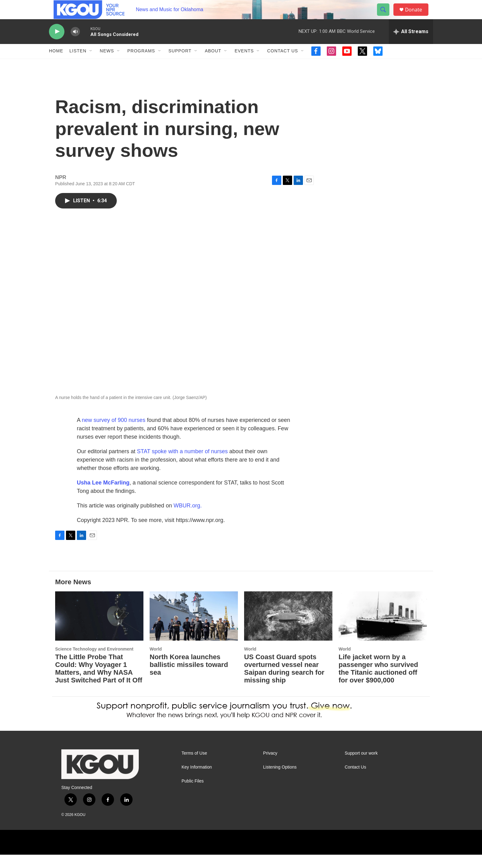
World (156, 662)
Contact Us (283, 64)
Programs (141, 64)
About (213, 64)
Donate (417, 16)
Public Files (193, 794)
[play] (57, 45)
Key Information (197, 780)
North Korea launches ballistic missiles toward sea (189, 678)
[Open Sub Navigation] (91, 64)
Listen (78, 64)
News (107, 64)
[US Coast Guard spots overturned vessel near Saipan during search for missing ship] (288, 629)
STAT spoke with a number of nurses (182, 465)
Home (56, 64)
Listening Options (280, 780)
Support (180, 64)
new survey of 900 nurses (114, 433)
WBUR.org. (188, 519)
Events (244, 64)
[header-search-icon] (386, 16)
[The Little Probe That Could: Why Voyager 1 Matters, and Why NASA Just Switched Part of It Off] (99, 629)
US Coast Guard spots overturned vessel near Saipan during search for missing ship (284, 682)
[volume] (75, 45)
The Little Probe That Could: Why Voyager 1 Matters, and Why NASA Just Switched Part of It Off (99, 682)
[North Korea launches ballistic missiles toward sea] (194, 629)
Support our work (361, 767)
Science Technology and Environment (94, 662)
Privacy (270, 767)
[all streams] (411, 45)
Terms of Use (194, 767)
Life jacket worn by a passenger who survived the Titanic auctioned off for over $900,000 (378, 682)
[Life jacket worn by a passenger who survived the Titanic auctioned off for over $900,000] (383, 629)
